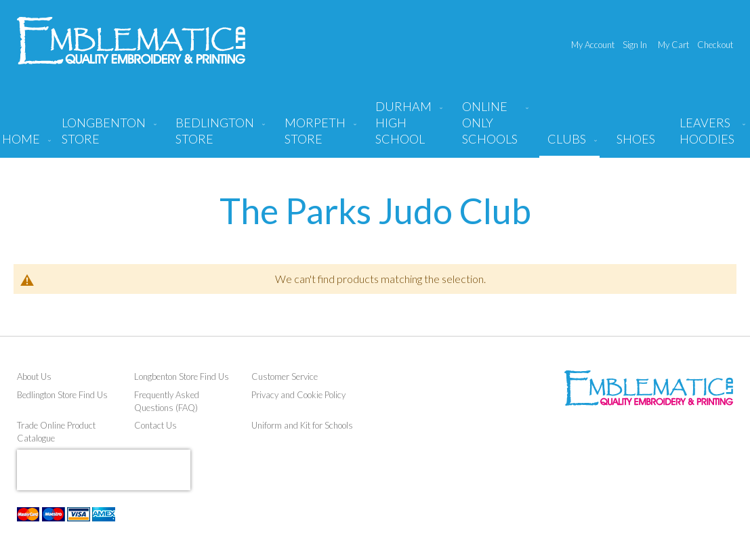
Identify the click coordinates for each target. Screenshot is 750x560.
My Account (593, 45)
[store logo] (131, 41)
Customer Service (285, 376)
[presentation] (104, 470)
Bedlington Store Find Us (62, 395)
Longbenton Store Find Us (182, 376)
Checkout (715, 45)
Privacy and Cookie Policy (298, 395)
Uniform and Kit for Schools (302, 425)
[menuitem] (106, 136)
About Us (34, 376)
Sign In (635, 45)
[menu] (375, 128)
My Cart (673, 45)
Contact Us (155, 425)
